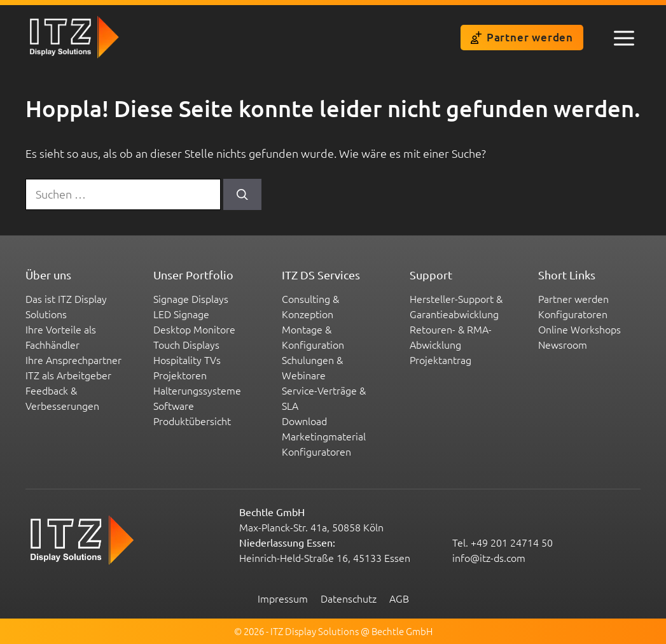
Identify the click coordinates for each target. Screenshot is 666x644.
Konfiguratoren (316, 451)
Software (174, 405)
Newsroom (563, 344)
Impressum (283, 598)
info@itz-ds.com (489, 557)
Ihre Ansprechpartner (73, 360)
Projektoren (180, 375)
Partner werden (522, 37)
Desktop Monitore (194, 329)
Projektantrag (441, 360)
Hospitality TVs (187, 360)
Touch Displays (186, 344)
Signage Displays (191, 298)
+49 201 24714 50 (512, 542)
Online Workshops (579, 329)
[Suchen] (242, 194)
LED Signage (181, 314)
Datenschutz (349, 598)
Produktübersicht (192, 421)
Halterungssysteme (197, 390)
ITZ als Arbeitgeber (68, 375)
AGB (399, 598)
